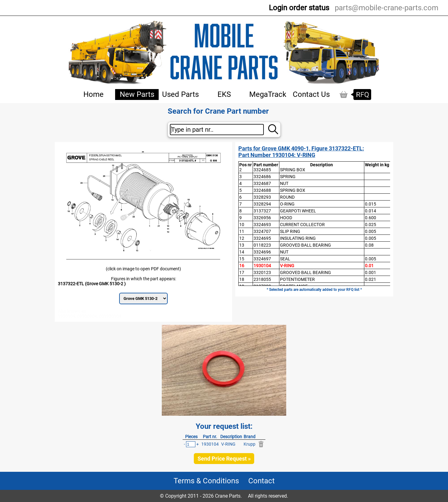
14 (242, 252)
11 (242, 231)
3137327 (262, 211)
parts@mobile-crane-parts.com (387, 8)
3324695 (262, 238)
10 (242, 225)
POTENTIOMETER (297, 279)
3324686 (262, 177)
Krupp (250, 444)
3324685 (262, 170)
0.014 (371, 211)
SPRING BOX (293, 170)
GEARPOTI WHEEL (298, 211)
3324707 (262, 231)
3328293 (262, 197)
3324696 (262, 252)
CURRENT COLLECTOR (302, 225)
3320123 (262, 272)
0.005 (371, 231)
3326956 (262, 218)
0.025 (371, 225)
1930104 (262, 266)
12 (242, 238)
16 (242, 266)
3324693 (262, 225)
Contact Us (311, 94)
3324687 (262, 183)
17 (242, 272)
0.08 (369, 245)
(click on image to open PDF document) (143, 269)
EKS (224, 94)
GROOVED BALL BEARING (306, 245)
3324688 (262, 190)
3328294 (262, 204)
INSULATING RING (298, 238)
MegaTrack (268, 94)
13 (242, 245)
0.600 (371, 218)
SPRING (288, 177)
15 (242, 259)
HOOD (286, 218)
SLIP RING (290, 231)
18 (242, 279)
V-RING (287, 266)
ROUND (287, 197)
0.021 (371, 279)
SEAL (285, 259)
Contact (261, 481)
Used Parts (180, 94)
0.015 (371, 204)
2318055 (262, 279)
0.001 (371, 272)
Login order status (299, 8)
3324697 (262, 259)
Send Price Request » (224, 459)
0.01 (369, 266)
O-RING (287, 204)
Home (93, 94)
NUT (284, 183)
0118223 (262, 245)
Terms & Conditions (206, 481)
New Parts (137, 94)
